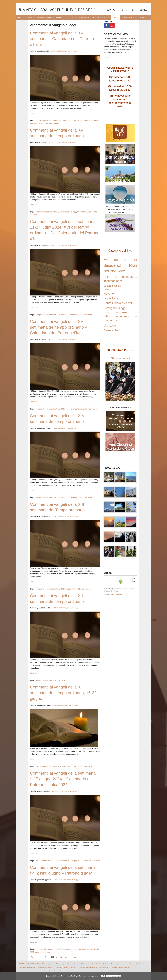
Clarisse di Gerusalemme (27, 967)
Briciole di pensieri (87, 964)
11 (61, 957)
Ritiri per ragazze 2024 (120, 358)
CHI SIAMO (29, 18)
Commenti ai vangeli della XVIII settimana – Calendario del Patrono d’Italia (62, 39)
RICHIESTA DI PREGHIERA (80, 18)
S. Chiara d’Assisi (142, 964)
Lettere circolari (112, 286)
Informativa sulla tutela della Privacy (61, 971)
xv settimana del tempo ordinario (86, 409)
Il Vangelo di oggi (72, 51)
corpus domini (40, 949)
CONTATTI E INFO (128, 18)
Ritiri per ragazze (48, 964)
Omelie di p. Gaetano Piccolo (116, 312)
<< (38, 957)
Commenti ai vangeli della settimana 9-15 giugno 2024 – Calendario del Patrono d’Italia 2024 (63, 779)
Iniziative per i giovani (45, 967)
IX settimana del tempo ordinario (73, 949)
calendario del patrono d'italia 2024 (48, 120)
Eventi (106, 290)
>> (70, 957)
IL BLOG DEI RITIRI (44, 18)
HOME (19, 18)
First (33, 957)
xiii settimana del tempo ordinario (79, 589)
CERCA (142, 18)
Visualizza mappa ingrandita (113, 595)
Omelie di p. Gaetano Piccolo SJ (65, 967)
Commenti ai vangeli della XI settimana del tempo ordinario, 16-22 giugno (63, 693)
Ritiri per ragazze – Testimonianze (67, 964)
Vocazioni (110, 326)
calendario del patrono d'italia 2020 (48, 766)
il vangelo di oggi (70, 120)
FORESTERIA (61, 18)
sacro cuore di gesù (43, 952)
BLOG (114, 18)
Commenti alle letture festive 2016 (122, 967)
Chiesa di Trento (113, 330)
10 (57, 957)
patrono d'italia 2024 (85, 120)
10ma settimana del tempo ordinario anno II (52, 861)
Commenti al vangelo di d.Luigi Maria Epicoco (93, 967)
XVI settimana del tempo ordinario (79, 315)
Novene (109, 294)
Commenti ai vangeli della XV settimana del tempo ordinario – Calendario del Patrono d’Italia (59, 327)
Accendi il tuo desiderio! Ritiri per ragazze (120, 265)
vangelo (69, 409)
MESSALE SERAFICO (100, 18)
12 (66, 957)
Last (75, 957)
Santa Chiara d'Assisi (118, 303)
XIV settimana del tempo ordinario (79, 498)
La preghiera (111, 298)
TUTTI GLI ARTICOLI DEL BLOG (29, 964)
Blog (130, 251)
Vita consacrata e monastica (28, 971)
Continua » (34, 113)
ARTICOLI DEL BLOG (58, 51)
